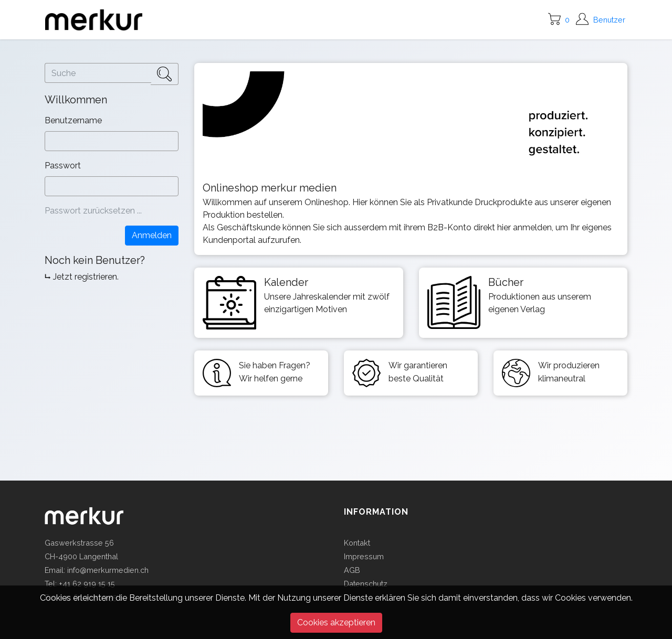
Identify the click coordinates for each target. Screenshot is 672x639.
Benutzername (74, 120)
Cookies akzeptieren (336, 622)
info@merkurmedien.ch (108, 570)
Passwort (64, 166)
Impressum (364, 556)
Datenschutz (366, 584)
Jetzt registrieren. (86, 277)
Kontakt (357, 543)
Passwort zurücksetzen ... (93, 211)
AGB (352, 570)
